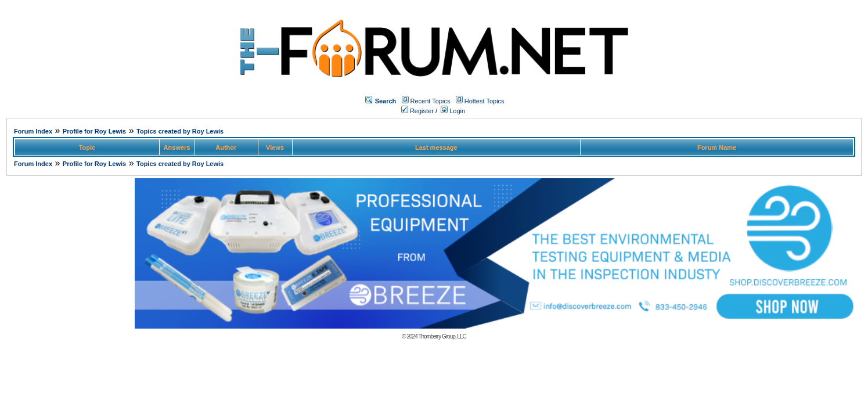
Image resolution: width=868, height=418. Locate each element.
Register (417, 111)
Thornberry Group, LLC (442, 336)
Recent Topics (431, 101)
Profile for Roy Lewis (94, 131)
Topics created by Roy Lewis (180, 131)
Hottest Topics (485, 101)
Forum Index (33, 131)
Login (453, 111)
